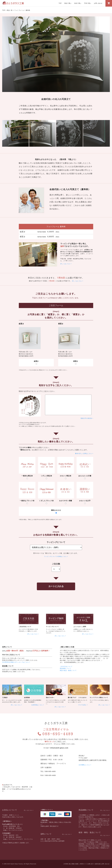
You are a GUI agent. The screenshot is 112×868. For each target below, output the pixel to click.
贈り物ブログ (72, 698)
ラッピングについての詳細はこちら (55, 556)
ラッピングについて (52, 627)
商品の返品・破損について (68, 670)
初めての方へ (50, 698)
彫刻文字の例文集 (86, 418)
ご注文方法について (25, 627)
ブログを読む (82, 705)
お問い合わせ (98, 3)
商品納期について (65, 668)
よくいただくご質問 (80, 627)
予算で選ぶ (88, 3)
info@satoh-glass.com (59, 748)
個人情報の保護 (74, 864)
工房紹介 (5, 698)
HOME (66, 864)
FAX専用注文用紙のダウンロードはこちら (15, 662)
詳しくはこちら (65, 264)
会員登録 (27, 698)
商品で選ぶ (68, 3)
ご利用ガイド (83, 864)
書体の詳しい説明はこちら (83, 454)
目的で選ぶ (78, 3)
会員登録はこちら (37, 705)
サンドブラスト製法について (99, 698)
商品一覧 (10, 10)
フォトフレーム (19, 10)
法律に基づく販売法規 (94, 864)
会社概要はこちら (84, 765)
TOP (60, 3)
